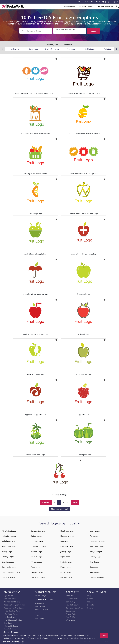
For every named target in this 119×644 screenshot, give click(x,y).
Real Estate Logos (97, 546)
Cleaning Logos (8, 561)
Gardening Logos (38, 577)
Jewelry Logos (66, 551)
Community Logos (9, 566)
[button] (116, 49)
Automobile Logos (9, 546)
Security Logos (96, 556)
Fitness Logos (36, 561)
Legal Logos (65, 556)
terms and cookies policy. (13, 641)
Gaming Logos (37, 572)
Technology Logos (97, 577)
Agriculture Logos (9, 535)
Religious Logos (96, 551)
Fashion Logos (37, 551)
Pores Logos (34, 49)
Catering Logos (8, 556)
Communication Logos (11, 572)
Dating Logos (36, 535)
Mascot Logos (66, 566)
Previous (46, 502)
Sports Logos (95, 572)
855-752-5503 (96, 2)
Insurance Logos (67, 546)
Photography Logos (98, 541)
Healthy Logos (89, 49)
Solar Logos (94, 561)
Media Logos (65, 572)
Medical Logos (66, 577)
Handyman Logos (67, 530)
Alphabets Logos (8, 541)
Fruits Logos (108, 49)
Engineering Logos (38, 546)
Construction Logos (39, 530)
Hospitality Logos (67, 535)
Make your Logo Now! (60, 509)
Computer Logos (8, 577)
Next (75, 502)
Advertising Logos (9, 530)
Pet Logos (94, 535)
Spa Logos (94, 566)
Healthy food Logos (52, 49)
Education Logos (38, 541)
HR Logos (64, 541)
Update (94, 31)
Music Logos (95, 530)
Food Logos (71, 49)
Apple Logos (15, 49)
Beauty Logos (7, 551)
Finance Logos (37, 556)
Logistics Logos (66, 561)
